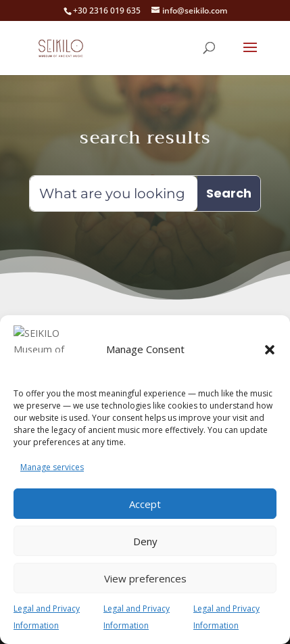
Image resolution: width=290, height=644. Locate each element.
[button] (270, 358)
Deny (145, 541)
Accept (145, 504)
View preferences (145, 578)
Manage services (52, 467)
